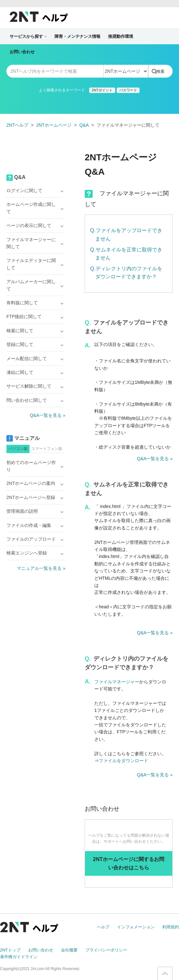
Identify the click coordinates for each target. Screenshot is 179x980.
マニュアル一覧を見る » (41, 568)
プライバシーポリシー (106, 950)
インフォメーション (136, 927)
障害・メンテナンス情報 (77, 36)
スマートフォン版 (47, 449)
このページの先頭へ (165, 974)
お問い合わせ (22, 52)
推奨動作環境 (121, 36)
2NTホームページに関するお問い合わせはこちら (129, 863)
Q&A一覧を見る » (155, 459)
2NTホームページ (54, 125)
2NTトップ (10, 950)
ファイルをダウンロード (124, 761)
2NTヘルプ (17, 125)
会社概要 (69, 950)
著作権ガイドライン (19, 957)
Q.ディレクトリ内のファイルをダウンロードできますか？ (126, 273)
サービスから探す (28, 36)
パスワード (128, 90)
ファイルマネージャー (117, 682)
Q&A (84, 125)
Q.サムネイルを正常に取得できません (126, 254)
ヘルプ (103, 927)
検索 (160, 71)
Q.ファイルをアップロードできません (126, 235)
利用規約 (171, 927)
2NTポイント (102, 90)
